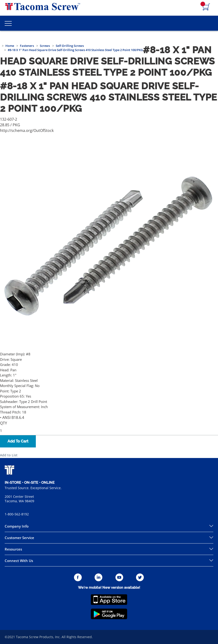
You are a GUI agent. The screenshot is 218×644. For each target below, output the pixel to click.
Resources (13, 549)
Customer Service (19, 538)
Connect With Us (19, 561)
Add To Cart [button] (18, 441)
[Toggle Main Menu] (8, 23)
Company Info (17, 526)
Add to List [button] (9, 455)
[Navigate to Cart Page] (206, 7)
